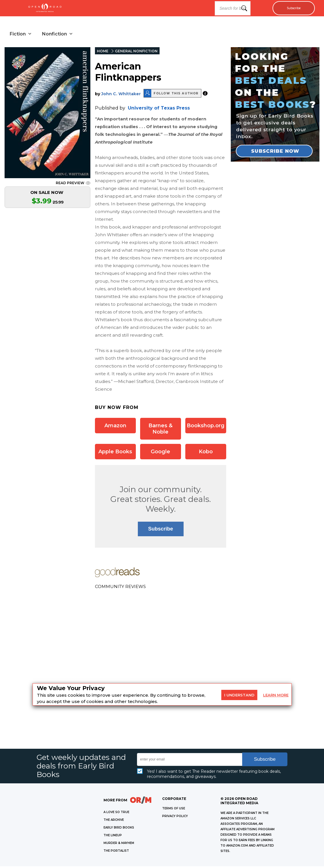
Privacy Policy (175, 818)
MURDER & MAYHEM (119, 845)
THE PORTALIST (116, 852)
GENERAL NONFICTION (136, 53)
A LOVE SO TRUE (116, 814)
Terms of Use (174, 810)
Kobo (206, 453)
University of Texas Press (159, 110)
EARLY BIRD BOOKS (119, 829)
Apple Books (115, 453)
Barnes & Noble (160, 430)
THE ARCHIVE (114, 822)
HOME (103, 53)
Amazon (115, 427)
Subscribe (290, 8)
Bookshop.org (206, 427)
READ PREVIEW (73, 185)
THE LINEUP (113, 837)
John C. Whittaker (121, 96)
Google (160, 453)
